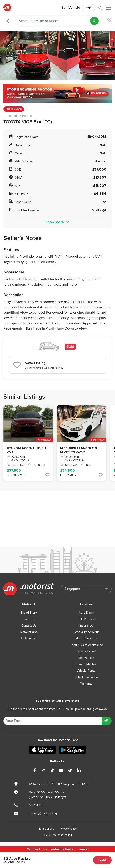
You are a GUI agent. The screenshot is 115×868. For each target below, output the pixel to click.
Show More (57, 222)
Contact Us (29, 626)
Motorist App (29, 632)
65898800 (36, 805)
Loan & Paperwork (86, 632)
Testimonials (29, 638)
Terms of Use (46, 829)
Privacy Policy (68, 829)
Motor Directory (86, 638)
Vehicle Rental (86, 671)
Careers (29, 619)
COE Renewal (86, 619)
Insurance (86, 626)
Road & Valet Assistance (86, 645)
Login (89, 7)
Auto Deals (86, 613)
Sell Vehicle (71, 8)
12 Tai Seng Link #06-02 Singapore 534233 (59, 784)
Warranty (86, 684)
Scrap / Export (86, 651)
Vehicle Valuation (86, 677)
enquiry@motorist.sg (43, 813)
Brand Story (29, 613)
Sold (102, 860)
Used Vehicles (86, 664)
